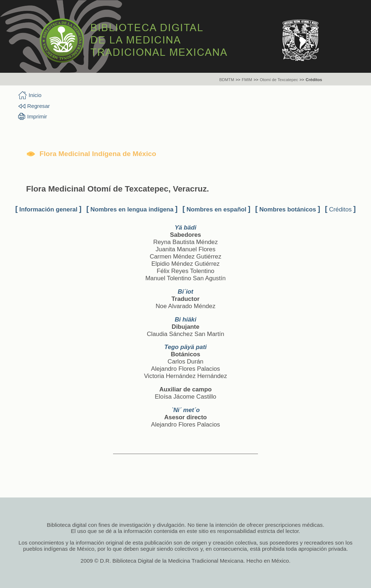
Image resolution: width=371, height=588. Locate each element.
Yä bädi (185, 228)
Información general (48, 209)
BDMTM (227, 80)
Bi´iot (186, 292)
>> (238, 80)
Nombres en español (216, 209)
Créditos (314, 80)
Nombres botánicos (288, 209)
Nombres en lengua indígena (132, 209)
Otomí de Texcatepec (279, 80)
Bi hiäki (185, 320)
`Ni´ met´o (185, 410)
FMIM (247, 80)
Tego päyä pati (186, 347)
